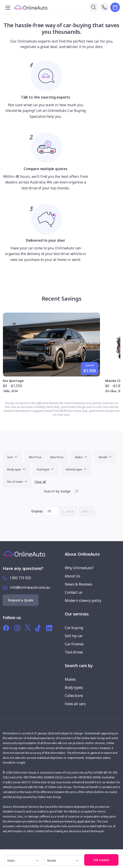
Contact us (74, 592)
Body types (74, 687)
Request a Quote (21, 600)
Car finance (74, 644)
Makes (70, 679)
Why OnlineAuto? (79, 568)
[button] (118, 854)
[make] (23, 861)
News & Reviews (79, 584)
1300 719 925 (20, 578)
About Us (72, 576)
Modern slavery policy (83, 600)
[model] (63, 861)
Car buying (74, 628)
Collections (74, 696)
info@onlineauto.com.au (30, 587)
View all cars (75, 704)
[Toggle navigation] (8, 7)
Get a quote (101, 860)
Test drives (74, 652)
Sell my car (74, 636)
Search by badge (57, 491)
